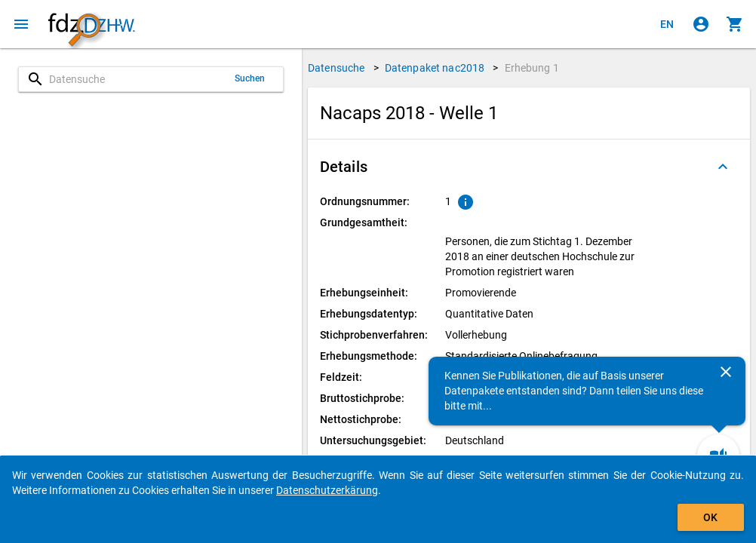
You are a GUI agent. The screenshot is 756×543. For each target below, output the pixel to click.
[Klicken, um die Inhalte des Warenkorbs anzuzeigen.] (735, 24)
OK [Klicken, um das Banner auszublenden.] (710, 517)
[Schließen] (726, 372)
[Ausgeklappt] (723, 167)
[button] (529, 167)
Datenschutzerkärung (327, 490)
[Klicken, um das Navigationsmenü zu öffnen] (21, 24)
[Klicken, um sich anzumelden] (701, 24)
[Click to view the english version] (667, 24)
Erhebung (532, 68)
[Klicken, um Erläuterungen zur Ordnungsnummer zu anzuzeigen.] (466, 202)
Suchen (250, 78)
